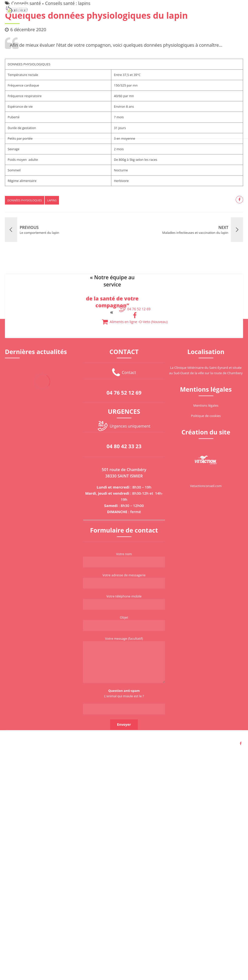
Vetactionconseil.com (206, 486)
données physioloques (25, 200)
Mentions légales (206, 405)
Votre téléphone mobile (124, 602)
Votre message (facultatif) (124, 660)
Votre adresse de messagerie (124, 581)
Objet (124, 623)
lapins (52, 200)
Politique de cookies (206, 416)
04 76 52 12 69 (124, 393)
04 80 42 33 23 (124, 446)
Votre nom (124, 560)
